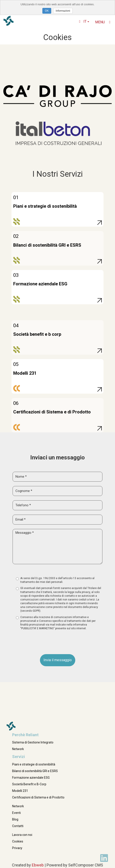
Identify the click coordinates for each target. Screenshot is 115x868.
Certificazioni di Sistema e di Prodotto (38, 797)
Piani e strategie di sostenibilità (34, 764)
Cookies (18, 841)
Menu (103, 22)
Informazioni (63, 11)
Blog (15, 819)
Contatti (18, 826)
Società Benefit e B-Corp (29, 784)
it (84, 21)
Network (18, 749)
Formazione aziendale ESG (31, 778)
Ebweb (38, 865)
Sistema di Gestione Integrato (33, 742)
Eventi (16, 813)
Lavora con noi (22, 835)
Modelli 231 (20, 791)
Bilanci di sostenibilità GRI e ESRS (35, 771)
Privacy (17, 848)
